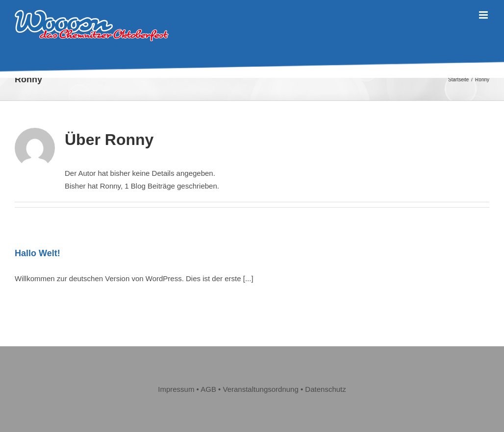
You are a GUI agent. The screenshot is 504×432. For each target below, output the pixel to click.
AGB (208, 389)
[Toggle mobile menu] (484, 15)
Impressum (176, 389)
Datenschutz (325, 389)
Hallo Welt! (38, 253)
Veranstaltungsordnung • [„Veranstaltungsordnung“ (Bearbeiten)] (264, 389)
